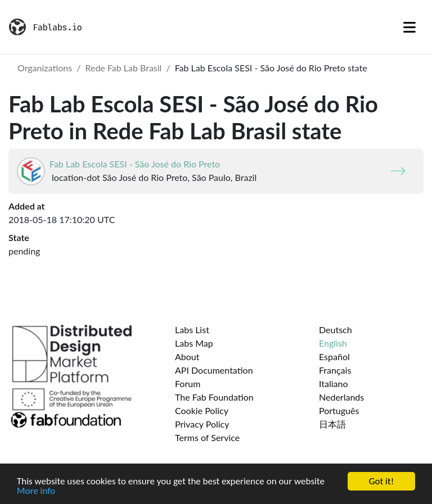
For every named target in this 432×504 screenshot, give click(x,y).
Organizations (45, 68)
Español (334, 357)
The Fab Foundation (214, 397)
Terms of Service (207, 437)
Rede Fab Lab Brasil (123, 68)
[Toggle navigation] (409, 27)
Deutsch (336, 330)
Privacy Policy (202, 424)
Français (335, 370)
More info (36, 491)
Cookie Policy (202, 410)
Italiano (334, 383)
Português (339, 410)
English (333, 343)
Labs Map (194, 343)
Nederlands (341, 397)
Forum (188, 383)
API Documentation (214, 370)
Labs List (192, 330)
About (187, 357)
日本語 (332, 424)
